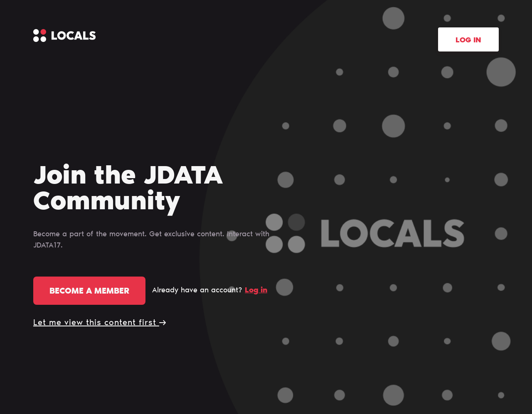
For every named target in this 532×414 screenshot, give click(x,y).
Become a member (89, 292)
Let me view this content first (100, 323)
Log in (468, 41)
